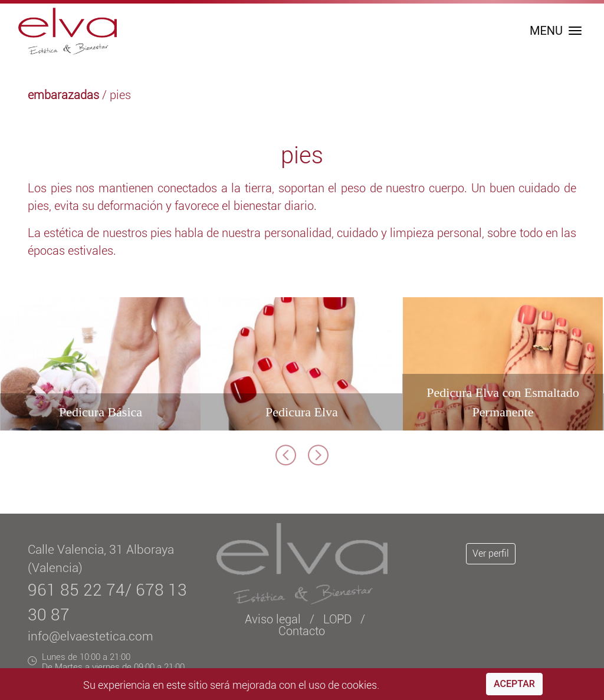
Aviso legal (273, 619)
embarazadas (63, 95)
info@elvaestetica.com (91, 636)
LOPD (337, 619)
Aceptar (514, 684)
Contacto (302, 631)
